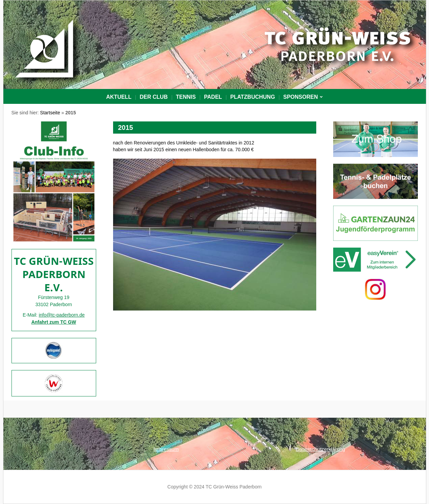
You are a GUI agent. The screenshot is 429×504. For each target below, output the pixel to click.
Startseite (50, 113)
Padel (213, 97)
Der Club (154, 97)
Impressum (166, 449)
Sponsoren (300, 97)
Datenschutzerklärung (321, 449)
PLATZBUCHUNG (253, 97)
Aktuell (119, 97)
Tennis (186, 97)
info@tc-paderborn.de (62, 315)
